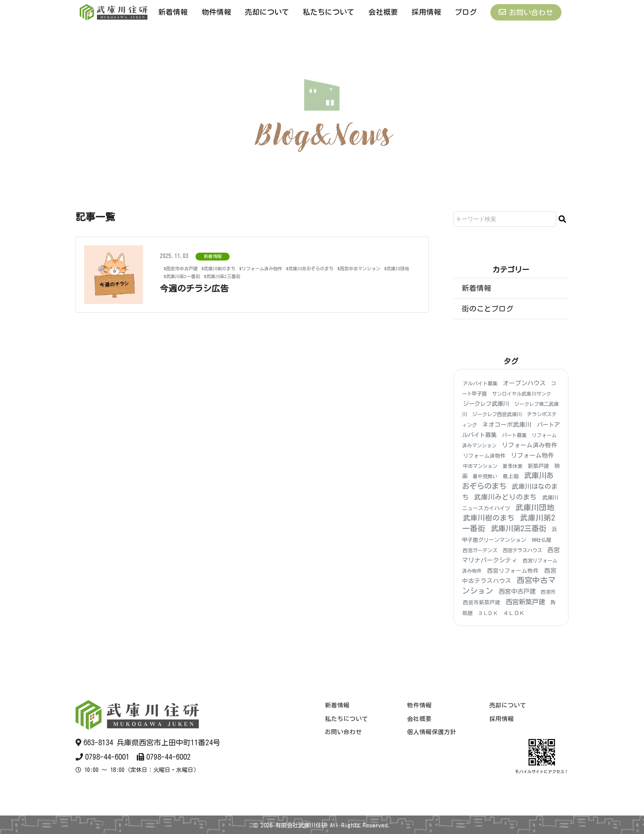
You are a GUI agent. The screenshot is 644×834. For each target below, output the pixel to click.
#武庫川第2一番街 (281, 276)
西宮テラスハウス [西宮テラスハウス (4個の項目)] (522, 550)
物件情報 (216, 12)
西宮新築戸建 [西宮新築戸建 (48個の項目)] (525, 602)
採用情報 (426, 12)
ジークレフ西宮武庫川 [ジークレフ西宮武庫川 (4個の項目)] (497, 415)
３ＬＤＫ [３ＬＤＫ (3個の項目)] (488, 613)
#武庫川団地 (238, 276)
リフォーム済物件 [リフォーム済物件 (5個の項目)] (484, 456)
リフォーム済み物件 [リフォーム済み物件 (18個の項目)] (530, 445)
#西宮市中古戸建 (185, 268)
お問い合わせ (526, 12)
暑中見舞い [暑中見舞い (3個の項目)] (485, 477)
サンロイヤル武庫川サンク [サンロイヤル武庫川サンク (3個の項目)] (522, 394)
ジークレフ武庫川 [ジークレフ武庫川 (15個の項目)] (486, 404)
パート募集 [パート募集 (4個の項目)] (514, 435)
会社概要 (383, 12)
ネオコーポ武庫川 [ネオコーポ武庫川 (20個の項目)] (507, 425)
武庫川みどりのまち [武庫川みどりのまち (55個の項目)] (505, 497)
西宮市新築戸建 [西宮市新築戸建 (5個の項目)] (482, 603)
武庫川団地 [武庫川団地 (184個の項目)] (535, 507)
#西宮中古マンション (191, 276)
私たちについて (329, 12)
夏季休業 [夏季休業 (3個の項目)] (513, 466)
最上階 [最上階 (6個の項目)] (511, 477)
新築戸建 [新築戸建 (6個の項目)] (538, 467)
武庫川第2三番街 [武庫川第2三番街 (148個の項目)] (519, 528)
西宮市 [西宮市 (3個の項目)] (548, 592)
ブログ (466, 12)
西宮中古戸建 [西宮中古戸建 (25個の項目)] (517, 592)
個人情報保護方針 (432, 732)
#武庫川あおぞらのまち (347, 268)
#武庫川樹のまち (233, 268)
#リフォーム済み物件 (286, 268)
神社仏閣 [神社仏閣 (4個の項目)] (541, 540)
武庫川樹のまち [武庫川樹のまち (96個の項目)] (489, 518)
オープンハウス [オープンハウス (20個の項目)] (524, 383)
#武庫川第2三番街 (331, 276)
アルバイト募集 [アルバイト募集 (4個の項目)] (480, 383)
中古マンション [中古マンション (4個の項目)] (480, 466)
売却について (267, 12)
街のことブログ (488, 309)
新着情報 (173, 12)
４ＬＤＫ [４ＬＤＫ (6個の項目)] (514, 613)
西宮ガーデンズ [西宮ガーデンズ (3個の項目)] (480, 550)
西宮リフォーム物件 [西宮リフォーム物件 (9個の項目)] (513, 571)
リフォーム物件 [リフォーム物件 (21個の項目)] (532, 455)
